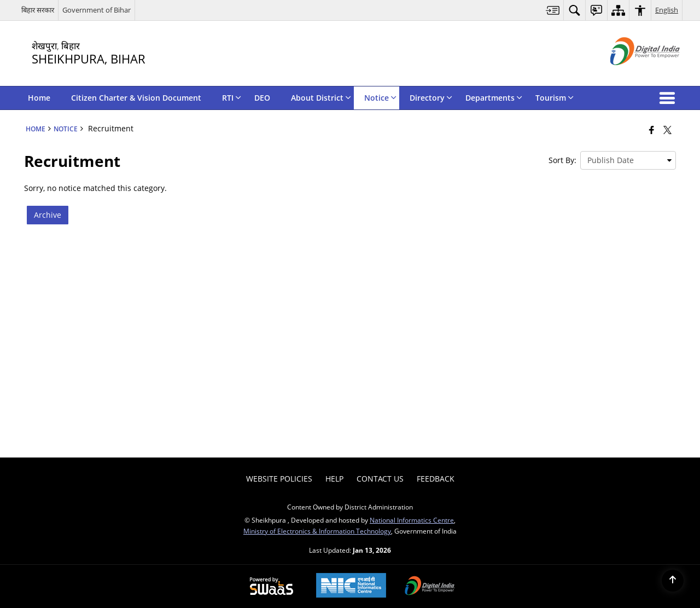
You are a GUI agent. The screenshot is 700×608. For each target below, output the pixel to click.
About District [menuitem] (321, 98)
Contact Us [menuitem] (380, 479)
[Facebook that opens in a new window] (652, 130)
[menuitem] (553, 10)
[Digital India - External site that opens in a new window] (631, 74)
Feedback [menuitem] (436, 479)
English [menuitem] (667, 10)
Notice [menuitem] (380, 98)
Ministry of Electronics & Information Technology (317, 531)
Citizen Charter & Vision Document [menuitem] (136, 98)
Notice (66, 129)
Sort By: (562, 160)
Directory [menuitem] (431, 98)
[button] (669, 98)
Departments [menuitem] (494, 98)
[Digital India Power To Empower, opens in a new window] (430, 587)
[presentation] (628, 160)
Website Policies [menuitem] (279, 479)
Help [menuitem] (334, 479)
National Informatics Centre (412, 520)
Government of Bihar (97, 10)
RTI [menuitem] (232, 98)
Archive (48, 215)
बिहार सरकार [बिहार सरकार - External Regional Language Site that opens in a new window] (38, 10)
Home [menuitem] (39, 98)
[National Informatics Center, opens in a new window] (351, 586)
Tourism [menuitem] (555, 98)
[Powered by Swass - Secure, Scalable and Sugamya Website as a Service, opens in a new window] (272, 587)
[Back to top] (673, 581)
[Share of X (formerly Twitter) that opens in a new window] (667, 130)
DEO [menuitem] (262, 98)
